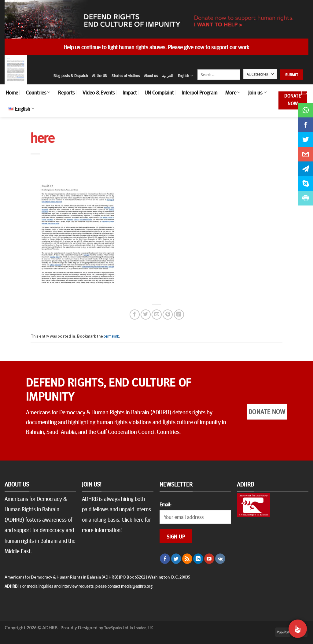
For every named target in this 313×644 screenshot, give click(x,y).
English (186, 76)
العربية (168, 76)
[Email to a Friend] (157, 315)
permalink (111, 336)
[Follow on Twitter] (176, 559)
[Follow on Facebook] (165, 559)
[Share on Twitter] (146, 315)
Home (12, 92)
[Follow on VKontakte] (220, 559)
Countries (38, 92)
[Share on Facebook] (135, 315)
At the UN (100, 76)
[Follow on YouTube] (209, 559)
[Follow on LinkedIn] (198, 559)
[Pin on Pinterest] (168, 315)
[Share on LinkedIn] (179, 315)
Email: (165, 504)
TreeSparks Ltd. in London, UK (129, 627)
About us (151, 76)
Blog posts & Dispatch (71, 76)
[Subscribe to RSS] (187, 559)
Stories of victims (126, 76)
